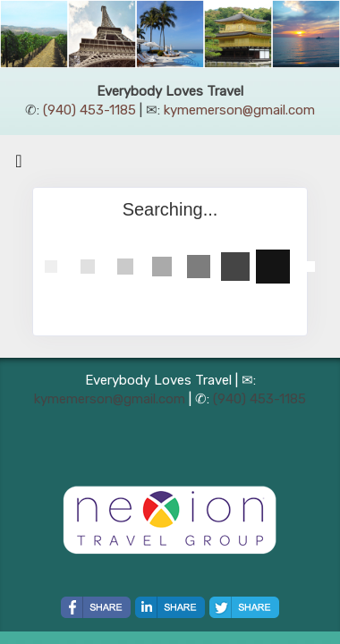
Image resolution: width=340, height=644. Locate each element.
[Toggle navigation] (19, 165)
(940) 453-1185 (89, 110)
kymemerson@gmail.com (239, 110)
